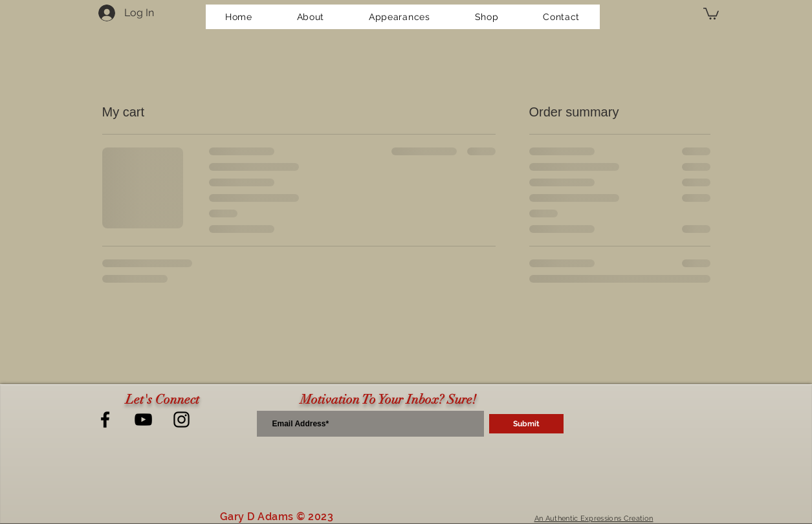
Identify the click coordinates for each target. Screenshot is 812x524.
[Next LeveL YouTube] (143, 420)
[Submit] (526, 424)
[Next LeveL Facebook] (105, 420)
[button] (711, 13)
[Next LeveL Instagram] (181, 420)
